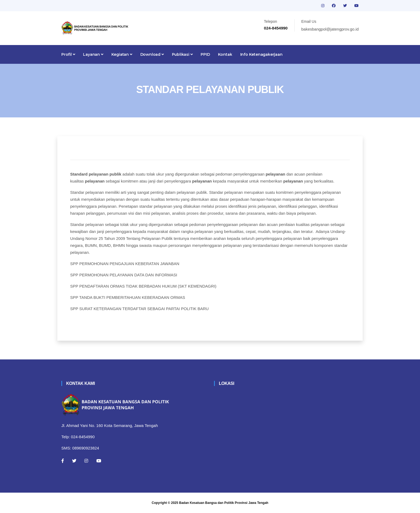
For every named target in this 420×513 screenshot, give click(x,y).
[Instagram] (86, 461)
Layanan (93, 54)
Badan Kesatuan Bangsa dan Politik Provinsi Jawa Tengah (224, 503)
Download (152, 54)
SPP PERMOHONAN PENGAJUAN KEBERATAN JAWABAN (125, 264)
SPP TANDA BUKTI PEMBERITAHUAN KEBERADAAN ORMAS (128, 297)
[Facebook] (63, 461)
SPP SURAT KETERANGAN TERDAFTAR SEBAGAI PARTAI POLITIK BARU (139, 309)
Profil (68, 54)
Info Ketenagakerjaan (261, 54)
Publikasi (182, 54)
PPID (205, 54)
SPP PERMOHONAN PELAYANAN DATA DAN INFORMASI (124, 275)
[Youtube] (99, 461)
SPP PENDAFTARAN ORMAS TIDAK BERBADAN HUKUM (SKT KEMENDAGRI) (143, 286)
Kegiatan (122, 54)
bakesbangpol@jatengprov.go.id (330, 29)
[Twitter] (74, 461)
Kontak (225, 54)
